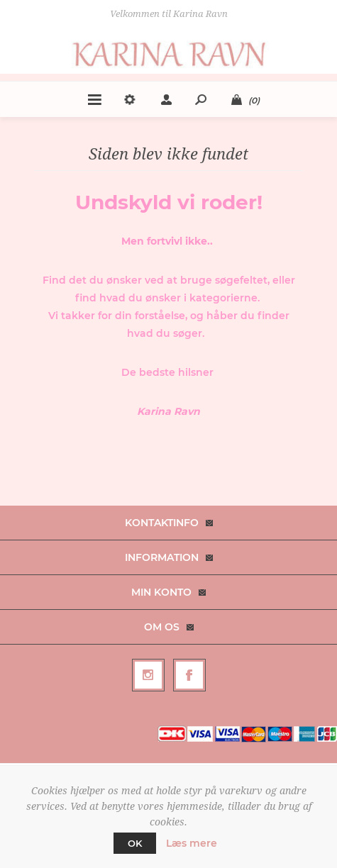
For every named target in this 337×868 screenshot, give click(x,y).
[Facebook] (189, 675)
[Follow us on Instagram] (148, 675)
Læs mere (192, 843)
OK (135, 843)
